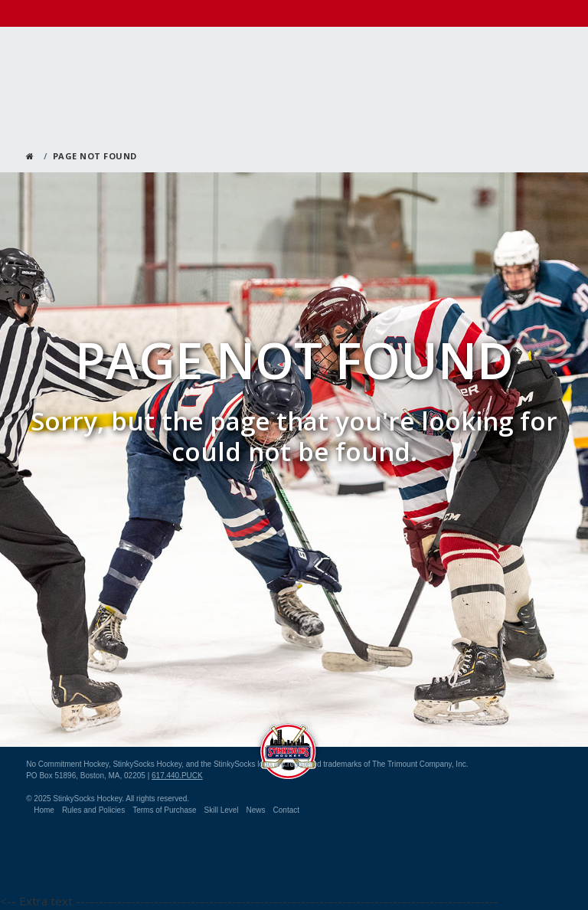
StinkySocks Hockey (288, 747)
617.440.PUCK (177, 776)
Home (44, 810)
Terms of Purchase (164, 810)
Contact (286, 810)
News (256, 810)
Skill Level (222, 810)
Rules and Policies (93, 810)
